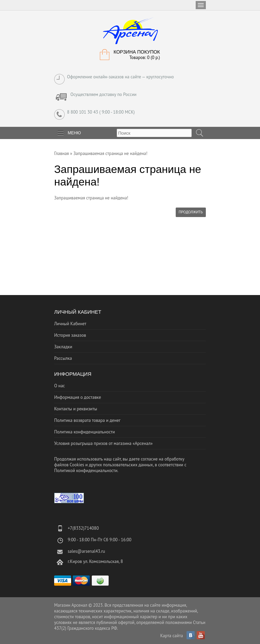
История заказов (70, 335)
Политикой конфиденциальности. (86, 471)
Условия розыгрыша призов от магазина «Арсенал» (103, 443)
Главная (62, 153)
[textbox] (154, 133)
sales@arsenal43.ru (86, 551)
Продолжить (191, 212)
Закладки (63, 347)
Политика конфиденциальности (84, 432)
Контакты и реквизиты (76, 409)
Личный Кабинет (70, 324)
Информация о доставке (78, 397)
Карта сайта (171, 636)
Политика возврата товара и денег (87, 420)
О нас (60, 386)
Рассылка (63, 358)
